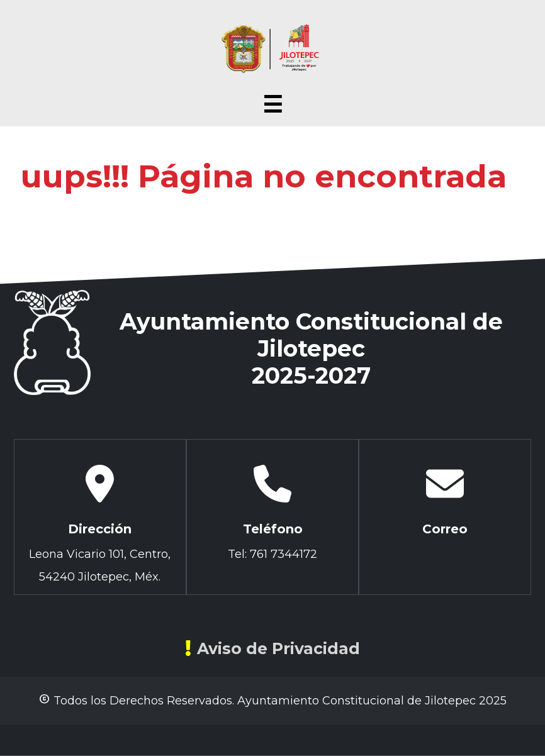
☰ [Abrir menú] (272, 105)
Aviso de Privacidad (272, 648)
